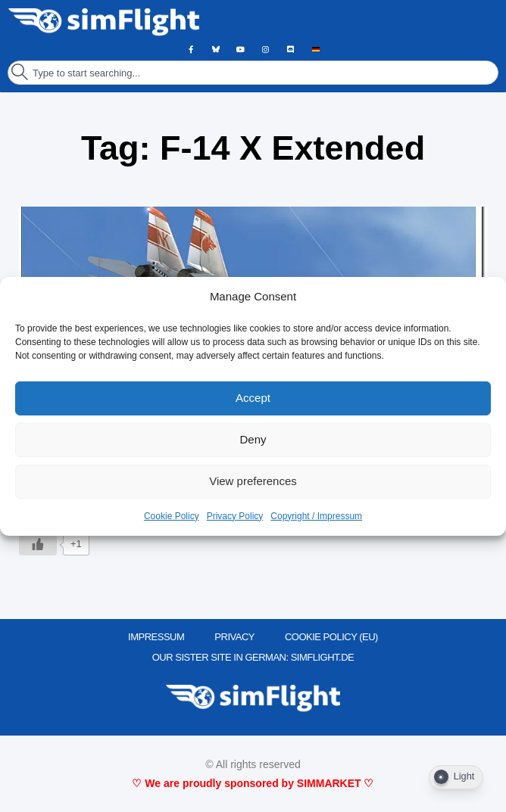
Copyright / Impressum (316, 516)
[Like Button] (38, 544)
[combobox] (253, 73)
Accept (253, 398)
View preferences (253, 481)
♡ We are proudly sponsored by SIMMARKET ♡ (253, 783)
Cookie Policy (172, 516)
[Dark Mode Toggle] (456, 777)
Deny (253, 439)
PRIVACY (234, 637)
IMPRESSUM (156, 637)
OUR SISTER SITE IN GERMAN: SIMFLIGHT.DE (253, 657)
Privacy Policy (235, 516)
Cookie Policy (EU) (331, 637)
